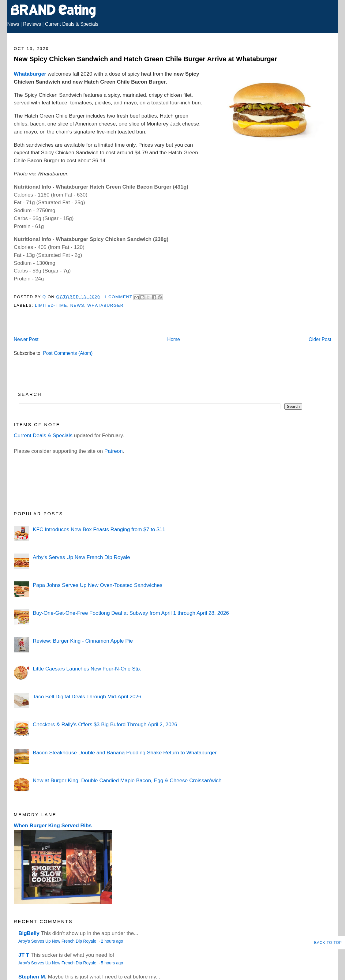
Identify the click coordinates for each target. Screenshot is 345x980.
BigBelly (29, 933)
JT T (24, 955)
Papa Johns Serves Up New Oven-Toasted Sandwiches (97, 585)
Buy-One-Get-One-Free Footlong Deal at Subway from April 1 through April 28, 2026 (131, 613)
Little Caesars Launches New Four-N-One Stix (87, 669)
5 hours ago (112, 963)
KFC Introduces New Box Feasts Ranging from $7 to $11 (99, 529)
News (13, 24)
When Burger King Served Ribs (53, 825)
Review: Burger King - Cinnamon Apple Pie (83, 641)
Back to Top (328, 943)
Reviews (32, 24)
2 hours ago (112, 941)
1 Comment (118, 297)
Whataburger (30, 74)
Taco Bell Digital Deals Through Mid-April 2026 (87, 697)
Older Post (320, 339)
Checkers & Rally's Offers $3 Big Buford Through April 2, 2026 (105, 724)
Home (174, 339)
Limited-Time (51, 305)
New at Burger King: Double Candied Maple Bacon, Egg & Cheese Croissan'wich (127, 780)
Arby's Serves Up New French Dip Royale (81, 557)
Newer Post (26, 339)
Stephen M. (32, 977)
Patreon (114, 451)
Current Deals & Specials (72, 24)
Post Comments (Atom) (68, 353)
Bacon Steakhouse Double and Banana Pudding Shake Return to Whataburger (125, 753)
